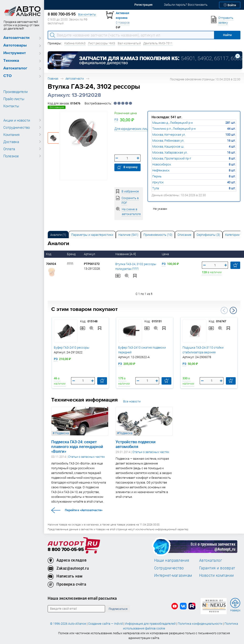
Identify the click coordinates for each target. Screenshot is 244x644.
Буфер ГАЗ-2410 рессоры (72, 348)
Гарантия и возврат (217, 568)
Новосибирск (162, 164)
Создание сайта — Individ (105, 624)
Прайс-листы (14, 99)
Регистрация (143, 5)
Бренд (72, 254)
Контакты (11, 106)
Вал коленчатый (129, 43)
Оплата (9, 149)
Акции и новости (17, 120)
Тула (156, 188)
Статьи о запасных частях (86, 457)
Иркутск (158, 182)
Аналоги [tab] (58, 235)
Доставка (11, 142)
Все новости (132, 401)
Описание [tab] (184, 235)
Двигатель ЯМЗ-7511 (158, 43)
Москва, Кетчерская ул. (169, 135)
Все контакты (87, 14)
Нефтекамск (161, 170)
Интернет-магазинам (173, 575)
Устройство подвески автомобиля (136, 444)
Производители (15, 92)
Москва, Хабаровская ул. (170, 152)
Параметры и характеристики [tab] (92, 235)
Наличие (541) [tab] (128, 235)
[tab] (58, 234)
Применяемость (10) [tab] (158, 235)
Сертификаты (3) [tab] (208, 235)
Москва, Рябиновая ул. (168, 141)
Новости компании (217, 575)
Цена (166, 254)
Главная (53, 79)
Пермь (157, 176)
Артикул (90, 254)
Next (233, 310)
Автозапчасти (16, 38)
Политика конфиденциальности (200, 624)
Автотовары (15, 45)
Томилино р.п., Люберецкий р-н (174, 129)
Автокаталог (15, 68)
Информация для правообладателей (150, 624)
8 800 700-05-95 (66, 550)
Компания (11, 134)
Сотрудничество (17, 127)
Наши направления (172, 560)
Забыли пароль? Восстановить (186, 5)
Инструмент (15, 53)
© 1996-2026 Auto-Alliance (68, 624)
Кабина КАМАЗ (75, 43)
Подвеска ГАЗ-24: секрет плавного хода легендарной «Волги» (77, 447)
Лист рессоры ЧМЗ (102, 43)
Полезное (11, 156)
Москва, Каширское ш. (168, 147)
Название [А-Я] (126, 254)
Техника (11, 61)
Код (49, 254)
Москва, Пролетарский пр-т (172, 158)
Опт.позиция (57, 107)
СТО (8, 76)
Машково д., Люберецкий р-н (173, 123)
